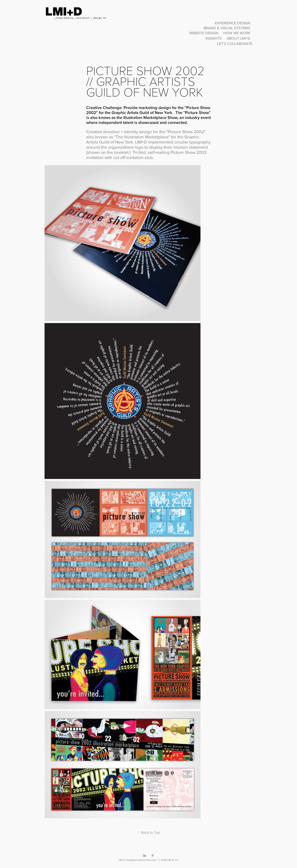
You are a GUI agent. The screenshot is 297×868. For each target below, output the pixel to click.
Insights (214, 38)
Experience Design (233, 23)
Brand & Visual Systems (227, 28)
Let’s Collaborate (235, 44)
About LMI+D (239, 38)
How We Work (237, 33)
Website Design (204, 33)
